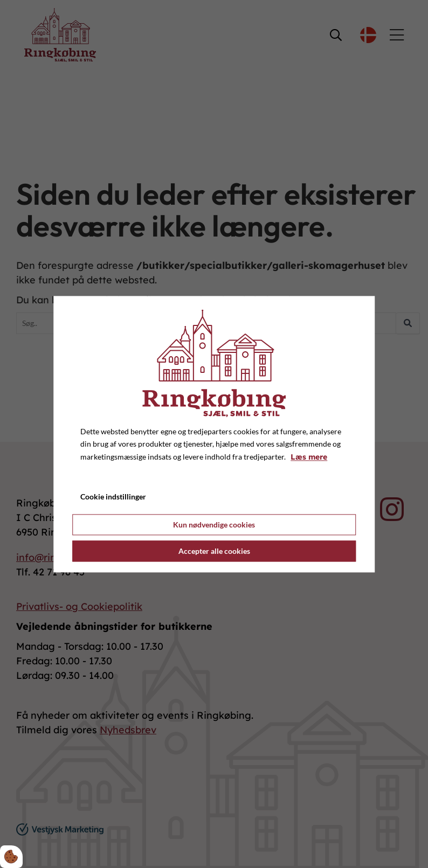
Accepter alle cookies (214, 551)
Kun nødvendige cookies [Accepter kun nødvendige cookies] (214, 525)
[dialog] (214, 434)
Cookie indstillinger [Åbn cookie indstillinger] (113, 497)
